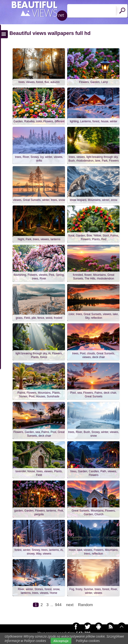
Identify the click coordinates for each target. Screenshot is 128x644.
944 (58, 605)
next (70, 605)
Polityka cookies (88, 641)
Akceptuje (61, 641)
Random (85, 605)
